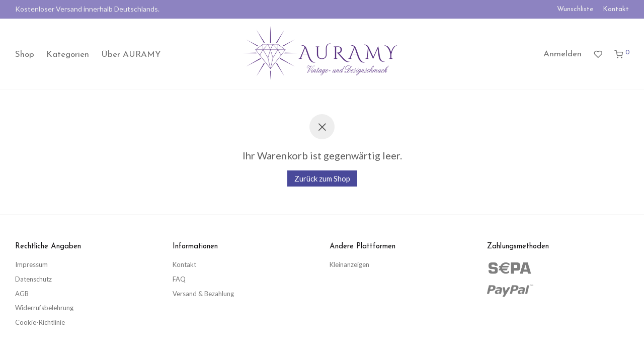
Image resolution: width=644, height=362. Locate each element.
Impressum (31, 264)
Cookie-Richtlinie (40, 322)
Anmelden (562, 54)
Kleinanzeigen (349, 264)
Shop (25, 55)
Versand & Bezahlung (203, 294)
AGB (22, 294)
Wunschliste (575, 10)
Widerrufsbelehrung (44, 308)
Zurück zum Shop (322, 178)
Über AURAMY (131, 55)
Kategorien (68, 55)
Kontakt (616, 10)
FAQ (179, 279)
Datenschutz (33, 279)
